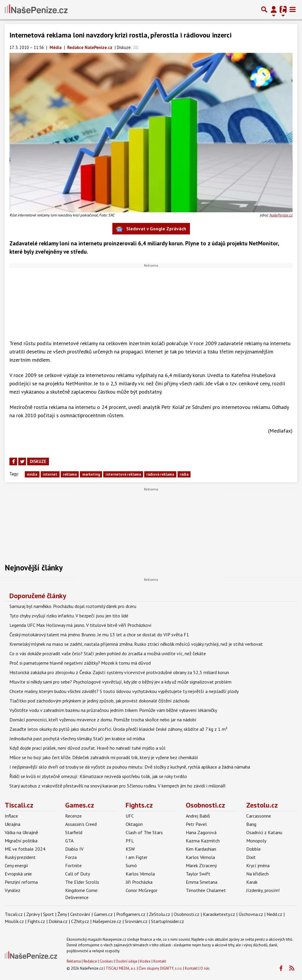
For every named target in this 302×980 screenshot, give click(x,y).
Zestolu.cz (262, 805)
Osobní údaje (127, 961)
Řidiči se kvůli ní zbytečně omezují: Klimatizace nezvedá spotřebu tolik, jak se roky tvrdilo (98, 776)
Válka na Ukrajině (21, 832)
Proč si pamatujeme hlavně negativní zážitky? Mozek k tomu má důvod (80, 663)
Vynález (13, 890)
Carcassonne (259, 816)
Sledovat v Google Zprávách (151, 229)
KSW (130, 849)
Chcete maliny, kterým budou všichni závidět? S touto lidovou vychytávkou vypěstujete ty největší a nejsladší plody (124, 691)
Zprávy (33, 914)
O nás (205, 968)
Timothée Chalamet (206, 890)
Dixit (251, 857)
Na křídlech (257, 874)
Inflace (11, 816)
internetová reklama (123, 474)
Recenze (73, 816)
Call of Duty (78, 874)
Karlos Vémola (140, 874)
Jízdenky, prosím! (263, 890)
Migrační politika (21, 841)
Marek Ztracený (201, 865)
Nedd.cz (274, 914)
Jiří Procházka (139, 882)
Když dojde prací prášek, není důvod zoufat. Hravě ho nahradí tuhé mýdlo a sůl (87, 748)
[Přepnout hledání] (264, 9)
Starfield (74, 832)
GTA (69, 841)
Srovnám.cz (136, 921)
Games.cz (80, 805)
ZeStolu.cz (160, 914)
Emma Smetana (202, 882)
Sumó (131, 865)
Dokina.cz (58, 921)
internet (50, 474)
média (32, 474)
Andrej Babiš (198, 816)
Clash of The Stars (144, 832)
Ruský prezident (20, 857)
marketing (91, 474)
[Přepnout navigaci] (274, 9)
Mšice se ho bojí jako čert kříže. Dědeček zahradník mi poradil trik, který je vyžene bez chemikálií (104, 757)
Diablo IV (74, 849)
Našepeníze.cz (107, 921)
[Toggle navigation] (293, 9)
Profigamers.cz (131, 914)
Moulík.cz (14, 921)
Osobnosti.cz (205, 805)
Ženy (62, 914)
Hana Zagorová (201, 832)
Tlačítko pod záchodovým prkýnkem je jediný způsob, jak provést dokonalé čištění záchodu (99, 701)
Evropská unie (18, 874)
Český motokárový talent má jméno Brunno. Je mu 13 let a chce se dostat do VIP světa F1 (99, 635)
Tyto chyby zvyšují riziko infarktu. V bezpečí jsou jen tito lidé (69, 616)
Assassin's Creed (81, 824)
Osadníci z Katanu (264, 832)
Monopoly (256, 841)
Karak (252, 882)
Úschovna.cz (251, 914)
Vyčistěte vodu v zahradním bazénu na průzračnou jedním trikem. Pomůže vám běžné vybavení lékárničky (113, 710)
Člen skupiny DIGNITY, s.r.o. (160, 968)
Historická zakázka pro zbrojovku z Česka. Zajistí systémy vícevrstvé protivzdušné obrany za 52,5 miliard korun (119, 672)
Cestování (80, 914)
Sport (49, 914)
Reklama (74, 961)
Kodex (146, 961)
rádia (184, 474)
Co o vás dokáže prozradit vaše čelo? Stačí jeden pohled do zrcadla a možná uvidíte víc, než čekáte (108, 653)
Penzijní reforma (21, 882)
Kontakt (160, 961)
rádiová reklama (160, 474)
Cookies (106, 961)
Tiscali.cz (19, 805)
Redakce (90, 961)
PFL (130, 841)
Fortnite (73, 865)
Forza (71, 857)
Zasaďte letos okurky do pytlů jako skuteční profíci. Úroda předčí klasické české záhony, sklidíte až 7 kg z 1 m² (118, 729)
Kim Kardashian (201, 849)
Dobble (253, 849)
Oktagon (134, 824)
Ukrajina (13, 824)
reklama (70, 474)
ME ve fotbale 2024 (25, 849)
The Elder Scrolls (82, 882)
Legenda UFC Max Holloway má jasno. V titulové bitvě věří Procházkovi (80, 625)
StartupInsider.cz (168, 921)
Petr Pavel (196, 824)
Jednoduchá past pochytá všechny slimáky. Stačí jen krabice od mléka (77, 738)
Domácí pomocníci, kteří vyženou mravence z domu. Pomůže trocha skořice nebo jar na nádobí (103, 720)
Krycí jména (258, 865)
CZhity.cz (80, 921)
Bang (251, 824)
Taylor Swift (198, 874)
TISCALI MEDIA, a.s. (121, 968)
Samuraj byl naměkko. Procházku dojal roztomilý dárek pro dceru (73, 606)
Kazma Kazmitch (203, 841)
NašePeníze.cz (281, 215)
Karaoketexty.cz (219, 914)
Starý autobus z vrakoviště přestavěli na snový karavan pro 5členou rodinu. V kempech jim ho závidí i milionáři (117, 786)
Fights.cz (139, 805)
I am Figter (137, 857)
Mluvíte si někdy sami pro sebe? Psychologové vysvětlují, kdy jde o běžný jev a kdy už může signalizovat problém (120, 682)
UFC (130, 816)
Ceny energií (16, 865)
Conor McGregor (142, 890)
